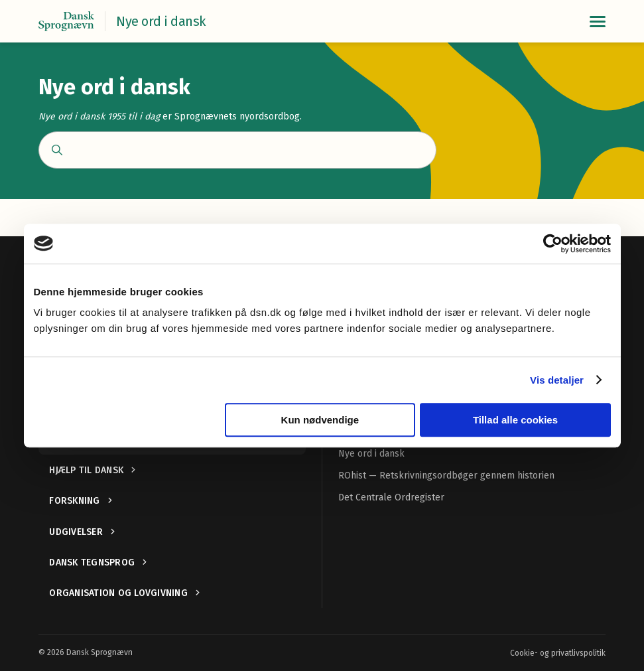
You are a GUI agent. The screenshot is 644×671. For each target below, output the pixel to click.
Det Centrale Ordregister (391, 497)
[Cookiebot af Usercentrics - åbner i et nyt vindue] (553, 244)
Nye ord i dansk (371, 454)
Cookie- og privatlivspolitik (558, 653)
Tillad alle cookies (515, 420)
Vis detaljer (557, 380)
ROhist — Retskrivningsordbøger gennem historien (446, 476)
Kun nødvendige (320, 420)
